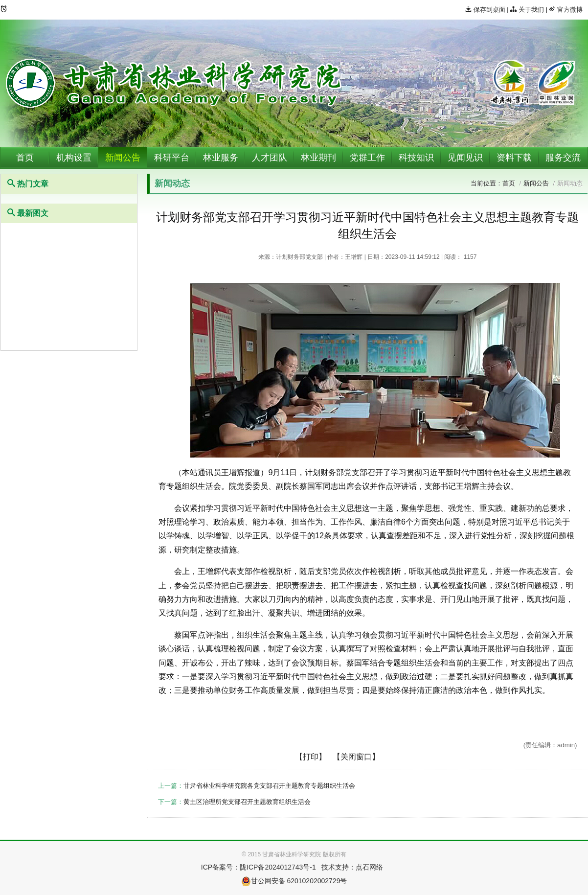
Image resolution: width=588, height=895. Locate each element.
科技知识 (416, 158)
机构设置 (74, 158)
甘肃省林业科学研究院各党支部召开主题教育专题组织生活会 (269, 786)
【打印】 (311, 757)
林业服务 (221, 158)
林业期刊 (318, 158)
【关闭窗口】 (356, 757)
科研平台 (172, 158)
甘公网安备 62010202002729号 (294, 881)
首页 (25, 158)
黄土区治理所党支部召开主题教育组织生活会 (247, 802)
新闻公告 (123, 158)
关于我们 (527, 10)
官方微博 (566, 10)
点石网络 (369, 867)
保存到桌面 (485, 10)
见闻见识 (465, 158)
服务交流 (563, 158)
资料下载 (514, 158)
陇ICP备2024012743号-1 (278, 867)
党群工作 (367, 158)
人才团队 (270, 158)
